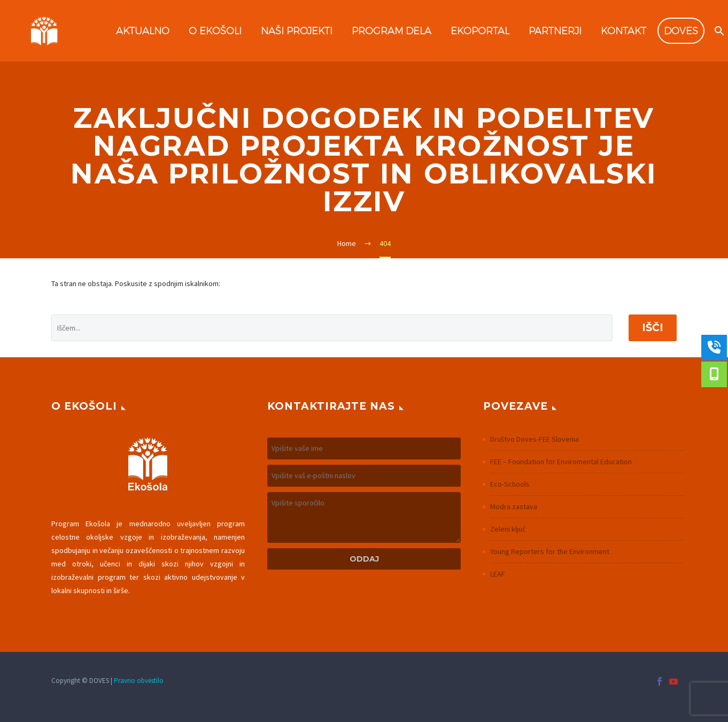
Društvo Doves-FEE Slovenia (535, 439)
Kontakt (624, 31)
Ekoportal (480, 31)
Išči (653, 328)
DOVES (681, 31)
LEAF (498, 574)
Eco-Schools (510, 484)
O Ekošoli (215, 31)
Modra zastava (514, 506)
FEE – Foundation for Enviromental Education (561, 462)
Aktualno (143, 31)
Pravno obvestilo (139, 681)
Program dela (392, 31)
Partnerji (555, 31)
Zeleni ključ (508, 529)
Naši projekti (297, 31)
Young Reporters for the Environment (550, 551)
